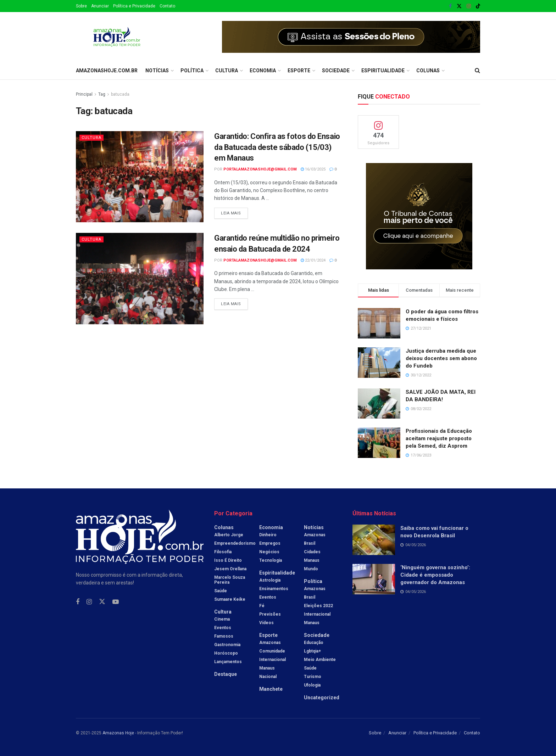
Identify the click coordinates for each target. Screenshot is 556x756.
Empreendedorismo (235, 543)
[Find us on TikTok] (478, 6)
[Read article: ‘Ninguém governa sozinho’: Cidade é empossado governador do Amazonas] (374, 579)
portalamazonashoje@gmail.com (260, 169)
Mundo (311, 569)
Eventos (223, 628)
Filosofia (223, 552)
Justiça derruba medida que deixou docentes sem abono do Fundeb (441, 358)
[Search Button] (477, 71)
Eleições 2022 (318, 606)
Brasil (310, 543)
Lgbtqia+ (312, 651)
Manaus (267, 668)
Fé (262, 606)
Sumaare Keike (230, 599)
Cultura (227, 71)
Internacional (273, 660)
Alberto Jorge (229, 535)
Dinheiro (268, 535)
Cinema (222, 619)
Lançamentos (228, 662)
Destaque (226, 674)
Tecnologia (271, 560)
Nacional (268, 677)
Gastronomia (227, 645)
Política (192, 71)
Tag (102, 94)
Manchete (271, 689)
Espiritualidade (383, 71)
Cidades (312, 552)
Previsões (270, 614)
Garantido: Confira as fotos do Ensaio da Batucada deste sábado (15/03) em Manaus (277, 147)
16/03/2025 (313, 169)
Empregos (270, 543)
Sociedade (336, 71)
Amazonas (270, 643)
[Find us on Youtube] (116, 602)
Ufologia (312, 685)
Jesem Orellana (230, 569)
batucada (120, 94)
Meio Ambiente (320, 660)
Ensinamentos (274, 589)
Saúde (221, 591)
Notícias (157, 71)
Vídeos (266, 623)
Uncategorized (322, 698)
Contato (167, 6)
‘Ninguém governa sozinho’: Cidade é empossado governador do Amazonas (435, 575)
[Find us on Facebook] (78, 602)
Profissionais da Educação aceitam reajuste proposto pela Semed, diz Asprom (439, 438)
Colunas (428, 71)
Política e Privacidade (134, 6)
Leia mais (234, 212)
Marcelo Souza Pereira (230, 580)
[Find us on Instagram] (89, 602)
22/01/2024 (313, 260)
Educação (314, 643)
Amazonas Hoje (118, 733)
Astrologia (270, 580)
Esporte (299, 71)
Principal (84, 94)
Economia (263, 71)
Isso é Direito (228, 560)
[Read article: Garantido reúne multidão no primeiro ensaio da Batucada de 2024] (140, 278)
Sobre (81, 6)
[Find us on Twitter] (102, 602)
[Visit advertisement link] (351, 37)
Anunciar (100, 6)
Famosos (224, 636)
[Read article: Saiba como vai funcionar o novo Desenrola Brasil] (374, 540)
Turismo (313, 677)
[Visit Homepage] (117, 37)
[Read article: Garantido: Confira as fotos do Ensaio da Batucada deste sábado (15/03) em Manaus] (140, 177)
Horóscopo (226, 653)
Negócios (269, 552)
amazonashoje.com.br (107, 71)
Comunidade (272, 651)
